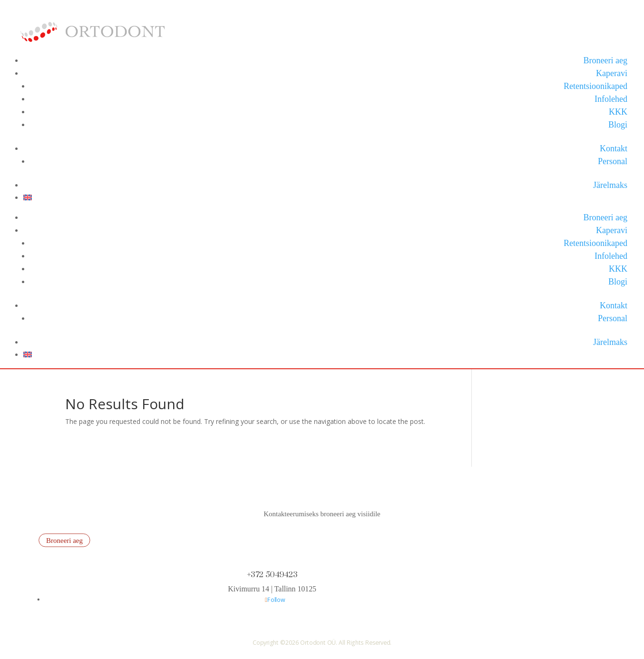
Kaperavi (612, 73)
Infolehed (611, 99)
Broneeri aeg (605, 60)
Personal (613, 161)
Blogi (618, 125)
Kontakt (614, 148)
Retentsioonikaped (595, 86)
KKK (618, 112)
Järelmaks (610, 185)
